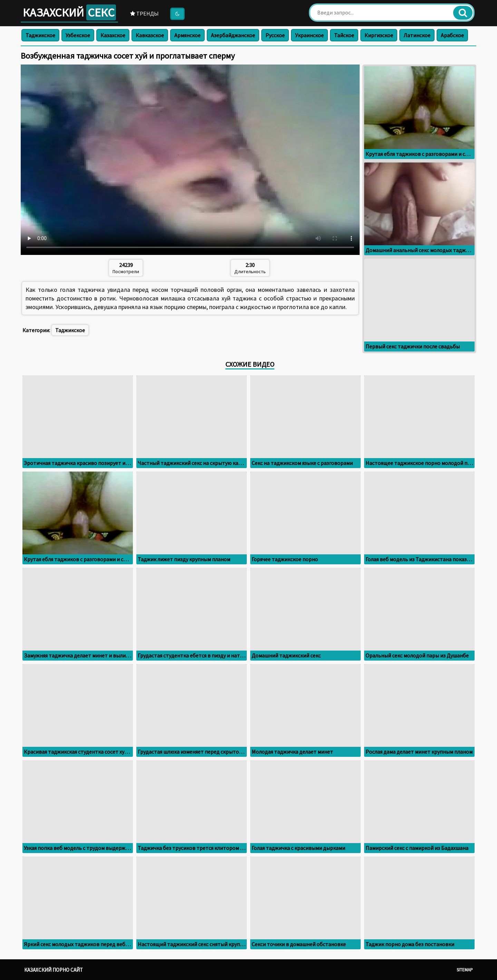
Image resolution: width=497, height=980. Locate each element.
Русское (275, 35)
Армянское (187, 35)
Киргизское (379, 35)
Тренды (144, 13)
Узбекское (78, 35)
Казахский (69, 12)
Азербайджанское (233, 35)
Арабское (452, 35)
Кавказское (150, 35)
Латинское (417, 35)
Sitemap (465, 970)
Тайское (344, 35)
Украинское (309, 35)
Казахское (113, 35)
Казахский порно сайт (53, 970)
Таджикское (40, 35)
